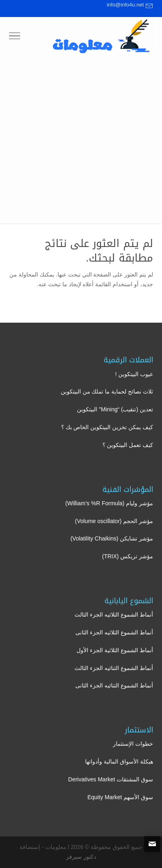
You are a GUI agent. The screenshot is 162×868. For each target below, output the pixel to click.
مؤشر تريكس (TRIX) (128, 556)
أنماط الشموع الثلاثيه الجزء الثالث (114, 615)
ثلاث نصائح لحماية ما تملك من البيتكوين (107, 391)
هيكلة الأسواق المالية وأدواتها (119, 762)
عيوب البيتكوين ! (134, 374)
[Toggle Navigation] (15, 37)
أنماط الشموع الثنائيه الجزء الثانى (114, 685)
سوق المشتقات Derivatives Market (111, 779)
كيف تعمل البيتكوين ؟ (128, 445)
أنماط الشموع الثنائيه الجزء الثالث (114, 668)
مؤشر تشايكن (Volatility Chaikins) (112, 538)
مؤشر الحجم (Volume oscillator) (114, 521)
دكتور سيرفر (81, 857)
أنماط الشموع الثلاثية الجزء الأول (115, 650)
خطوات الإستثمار (133, 744)
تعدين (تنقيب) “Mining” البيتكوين (115, 409)
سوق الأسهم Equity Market (120, 797)
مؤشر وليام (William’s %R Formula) (109, 503)
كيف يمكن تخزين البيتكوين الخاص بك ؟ (107, 427)
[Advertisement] (81, 143)
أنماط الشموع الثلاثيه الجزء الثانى (114, 632)
